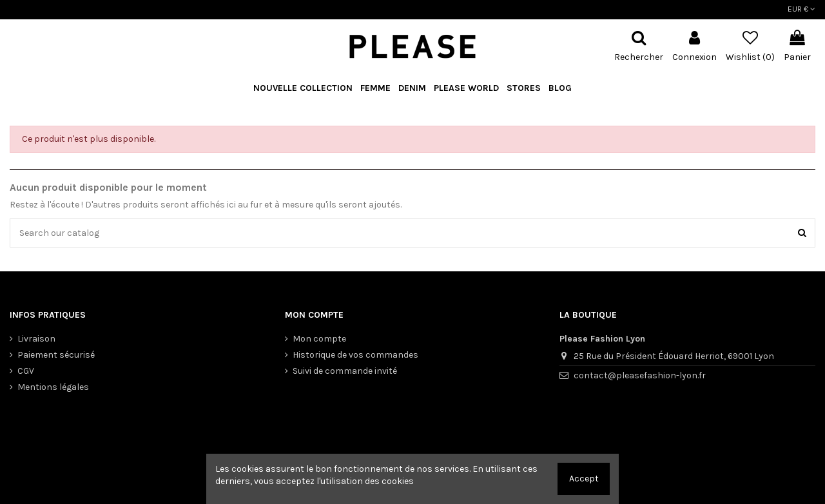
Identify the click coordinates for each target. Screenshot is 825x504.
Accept (584, 479)
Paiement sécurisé (56, 355)
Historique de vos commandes (355, 355)
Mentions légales (53, 387)
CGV (26, 371)
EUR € (801, 9)
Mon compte (319, 339)
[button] (466, 89)
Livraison (36, 339)
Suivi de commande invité (345, 371)
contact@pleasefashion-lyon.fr (640, 375)
